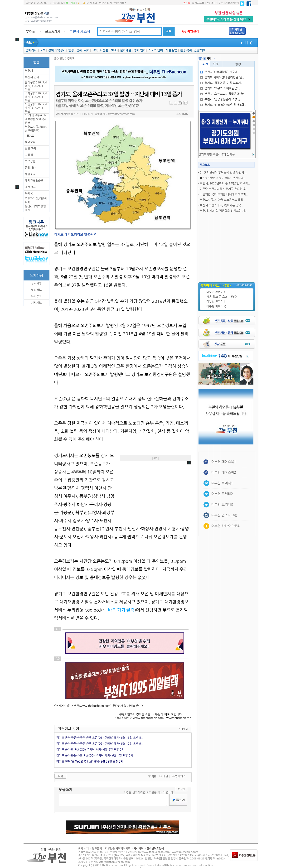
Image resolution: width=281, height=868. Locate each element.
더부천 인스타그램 (224, 515)
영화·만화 (140, 50)
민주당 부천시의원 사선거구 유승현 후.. (224, 189)
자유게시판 (232, 3)
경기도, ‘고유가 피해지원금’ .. (220, 88)
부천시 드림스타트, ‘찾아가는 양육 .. (222, 205)
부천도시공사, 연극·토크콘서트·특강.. (222, 200)
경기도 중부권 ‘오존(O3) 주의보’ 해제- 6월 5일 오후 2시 (90, 750)
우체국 (29, 193)
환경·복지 (186, 50)
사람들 (104, 50)
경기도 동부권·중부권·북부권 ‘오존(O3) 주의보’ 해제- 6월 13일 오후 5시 (100, 738)
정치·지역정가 (57, 50)
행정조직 (30, 174)
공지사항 (36, 283)
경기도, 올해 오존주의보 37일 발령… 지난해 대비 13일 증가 (119, 94)
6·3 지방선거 (190, 31)
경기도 (30, 136)
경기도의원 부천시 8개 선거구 (217, 154)
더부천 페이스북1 (224, 462)
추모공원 (30, 161)
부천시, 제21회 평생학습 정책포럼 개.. (223, 211)
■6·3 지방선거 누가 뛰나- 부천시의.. (222, 178)
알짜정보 (36, 290)
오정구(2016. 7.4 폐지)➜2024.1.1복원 (36, 108)
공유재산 (30, 168)
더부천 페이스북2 (224, 473)
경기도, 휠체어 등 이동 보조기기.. (223, 83)
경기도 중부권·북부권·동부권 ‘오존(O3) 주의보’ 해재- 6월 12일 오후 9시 (100, 744)
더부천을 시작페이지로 (112, 3)
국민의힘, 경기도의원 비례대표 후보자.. (224, 194)
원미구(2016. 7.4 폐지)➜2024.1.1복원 (36, 86)
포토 (43, 50)
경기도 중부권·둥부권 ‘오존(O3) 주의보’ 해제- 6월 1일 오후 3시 (95, 756)
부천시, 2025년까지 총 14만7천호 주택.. (225, 183)
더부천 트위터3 (216, 292)
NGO (114, 50)
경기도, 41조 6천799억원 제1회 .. (223, 105)
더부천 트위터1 (216, 302)
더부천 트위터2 (222, 494)
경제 (79, 50)
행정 (71, 50)
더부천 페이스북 (216, 306)
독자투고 (36, 296)
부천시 (29, 71)
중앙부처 (30, 142)
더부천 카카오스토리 (226, 526)
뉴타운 (210, 3)
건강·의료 (200, 50)
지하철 (29, 155)
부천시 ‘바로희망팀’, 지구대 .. (220, 72)
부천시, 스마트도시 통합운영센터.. (223, 94)
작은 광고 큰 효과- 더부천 (222, 297)
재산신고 (30, 187)
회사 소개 (83, 849)
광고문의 (97, 849)
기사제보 (92, 3)
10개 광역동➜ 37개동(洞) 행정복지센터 (36, 119)
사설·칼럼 (171, 50)
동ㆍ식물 (71, 3)
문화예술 (126, 50)
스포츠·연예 (156, 50)
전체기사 (31, 50)
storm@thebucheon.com (121, 114)
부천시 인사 (32, 77)
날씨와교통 (198, 3)
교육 (95, 50)
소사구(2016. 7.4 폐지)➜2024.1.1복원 (36, 97)
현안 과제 (31, 149)
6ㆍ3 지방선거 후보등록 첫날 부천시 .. (223, 173)
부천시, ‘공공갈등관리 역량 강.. (221, 99)
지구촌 (220, 3)
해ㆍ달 (81, 3)
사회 (87, 50)
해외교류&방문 (34, 181)
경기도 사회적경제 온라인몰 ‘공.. (222, 77)
